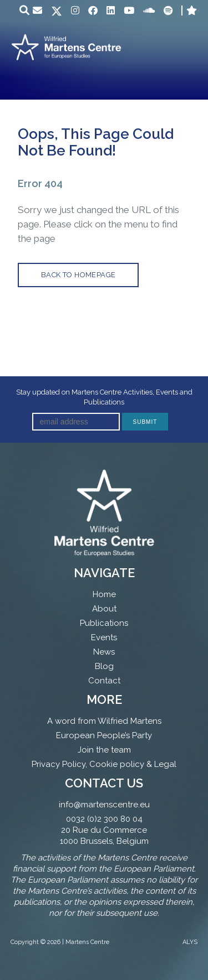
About (104, 609)
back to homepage (78, 275)
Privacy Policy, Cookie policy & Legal (104, 764)
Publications (104, 623)
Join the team (104, 750)
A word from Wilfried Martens (104, 721)
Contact (104, 681)
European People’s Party (104, 735)
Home (104, 594)
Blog (104, 666)
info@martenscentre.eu (104, 805)
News (104, 652)
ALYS (190, 942)
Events (104, 637)
